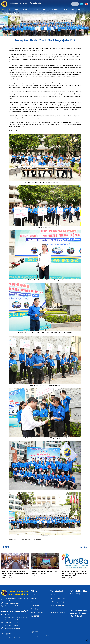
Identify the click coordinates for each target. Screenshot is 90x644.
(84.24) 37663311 (14, 606)
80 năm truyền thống (10, 13)
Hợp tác (65, 10)
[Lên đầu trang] (86, 641)
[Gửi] (78, 4)
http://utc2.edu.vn (15, 628)
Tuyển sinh (36, 10)
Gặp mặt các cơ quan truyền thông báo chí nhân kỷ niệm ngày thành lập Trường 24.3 (15, 573)
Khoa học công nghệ (51, 10)
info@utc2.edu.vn (13, 622)
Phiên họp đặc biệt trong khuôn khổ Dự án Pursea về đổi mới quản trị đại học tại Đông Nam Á (75, 573)
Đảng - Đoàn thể (78, 10)
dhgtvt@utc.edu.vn (14, 603)
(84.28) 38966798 (14, 625)
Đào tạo (26, 10)
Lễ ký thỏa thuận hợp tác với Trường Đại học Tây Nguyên (45, 572)
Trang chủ (6, 10)
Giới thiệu (16, 10)
